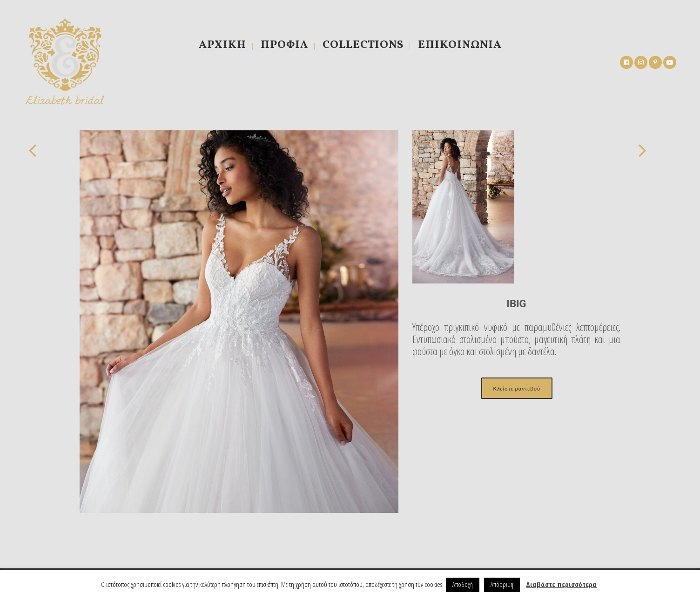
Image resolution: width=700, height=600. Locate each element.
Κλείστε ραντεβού (517, 388)
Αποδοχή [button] (463, 584)
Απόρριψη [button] (502, 584)
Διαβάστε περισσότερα (561, 584)
